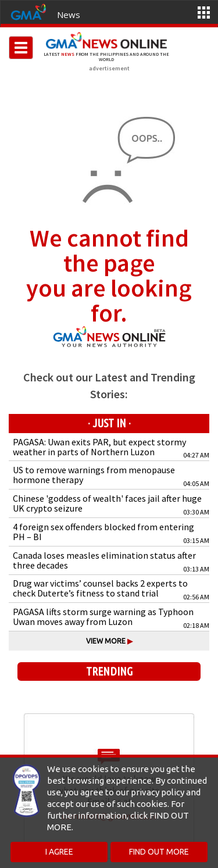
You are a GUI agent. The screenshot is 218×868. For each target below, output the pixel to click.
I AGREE (59, 852)
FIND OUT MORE (159, 852)
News (69, 15)
